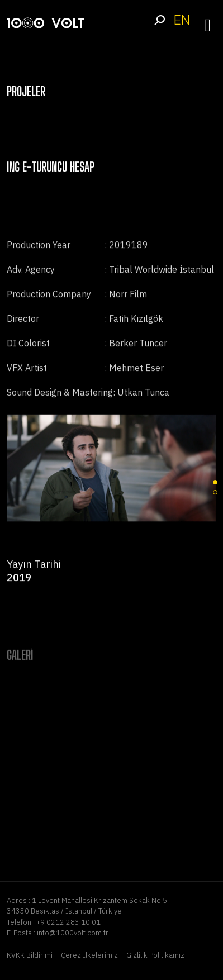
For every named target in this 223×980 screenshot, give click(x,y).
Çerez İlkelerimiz (89, 955)
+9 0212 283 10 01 (68, 922)
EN (182, 20)
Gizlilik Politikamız (155, 955)
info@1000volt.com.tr (73, 933)
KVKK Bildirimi (30, 955)
